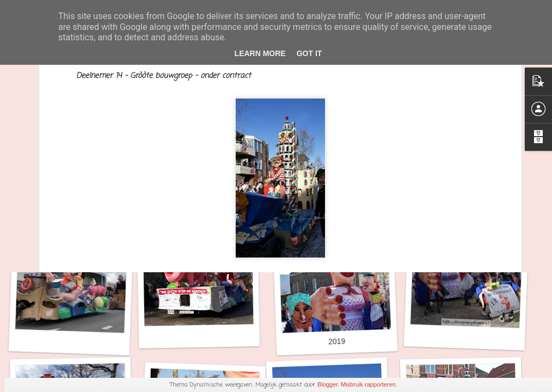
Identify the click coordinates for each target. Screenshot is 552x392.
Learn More (260, 53)
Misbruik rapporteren (368, 384)
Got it (309, 53)
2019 (337, 341)
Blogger (328, 384)
